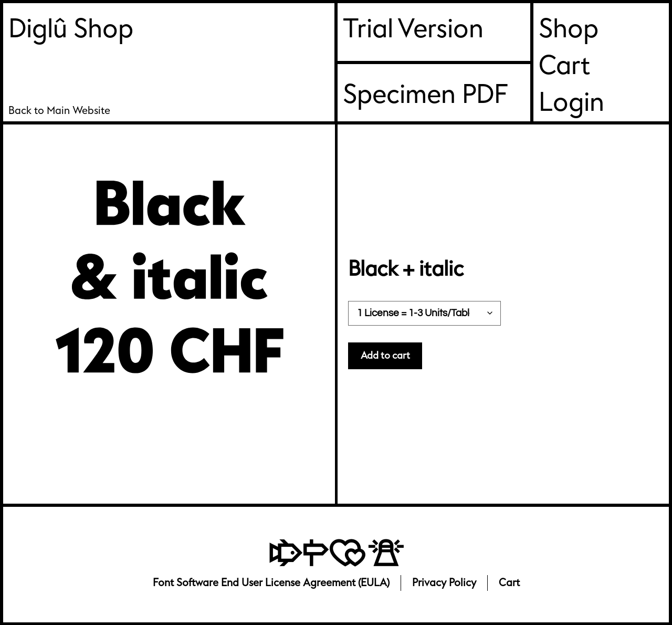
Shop (569, 29)
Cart (564, 66)
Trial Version (413, 29)
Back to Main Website (59, 111)
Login (571, 103)
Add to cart (388, 356)
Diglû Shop (71, 29)
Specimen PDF (426, 95)
